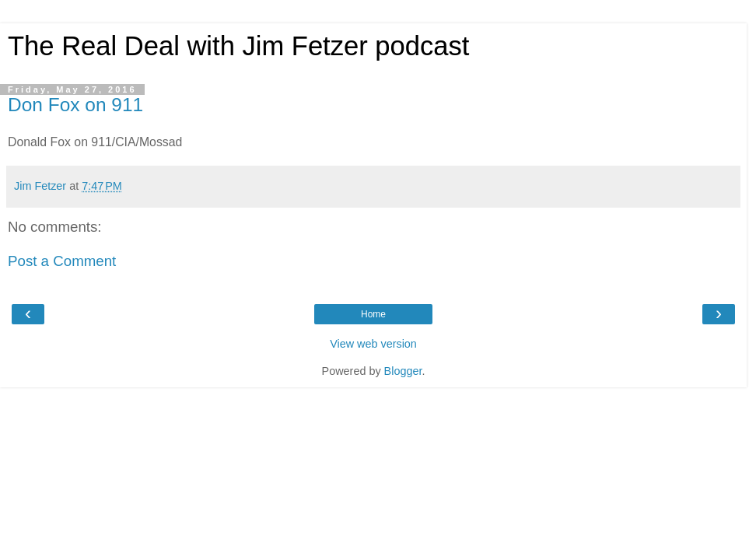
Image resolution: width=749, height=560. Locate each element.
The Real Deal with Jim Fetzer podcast (238, 46)
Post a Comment (62, 261)
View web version (373, 344)
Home (373, 314)
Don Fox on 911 (75, 105)
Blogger (403, 371)
